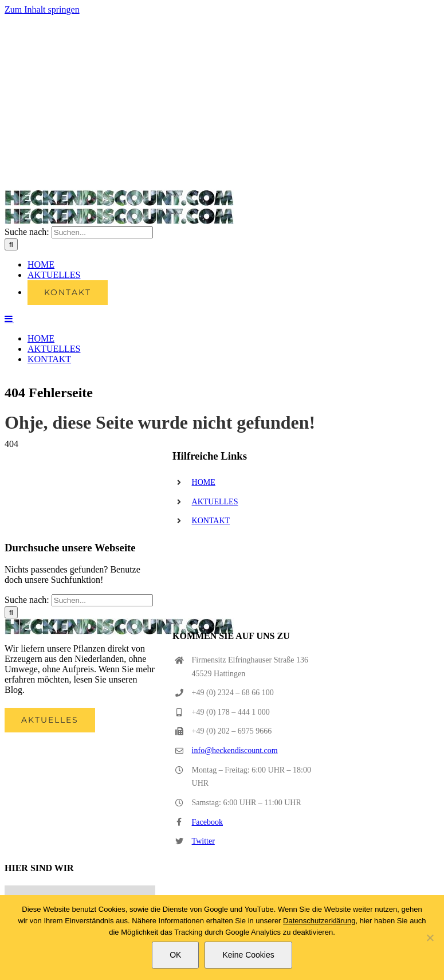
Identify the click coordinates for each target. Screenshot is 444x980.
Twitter (203, 841)
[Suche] (11, 244)
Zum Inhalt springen (42, 9)
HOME (204, 482)
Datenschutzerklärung (319, 921)
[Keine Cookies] (430, 938)
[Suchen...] (102, 232)
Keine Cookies (248, 955)
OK (175, 955)
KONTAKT (211, 521)
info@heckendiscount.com (235, 750)
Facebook (207, 822)
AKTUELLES (215, 502)
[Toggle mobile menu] (9, 319)
